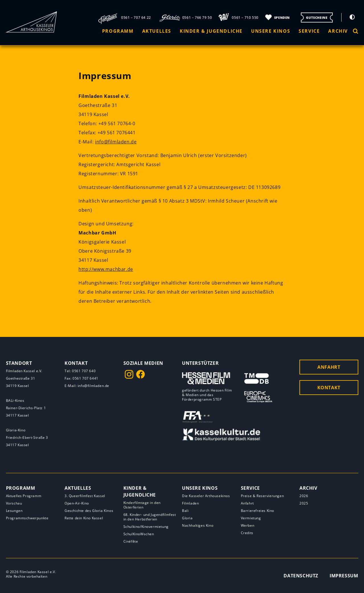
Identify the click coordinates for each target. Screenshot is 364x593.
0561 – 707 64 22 (136, 17)
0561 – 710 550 (245, 17)
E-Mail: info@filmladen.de (87, 386)
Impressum (344, 576)
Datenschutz (301, 576)
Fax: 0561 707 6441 (81, 378)
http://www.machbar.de (106, 269)
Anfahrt (329, 367)
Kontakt (329, 388)
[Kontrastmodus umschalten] (352, 17)
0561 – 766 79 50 (197, 17)
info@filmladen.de (116, 142)
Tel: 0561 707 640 (80, 371)
